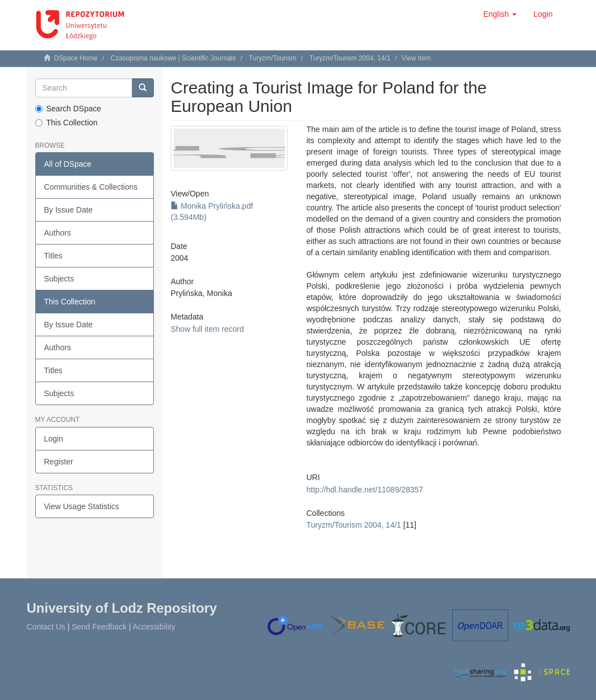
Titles (53, 256)
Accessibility (154, 627)
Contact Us (46, 627)
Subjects (59, 279)
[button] (500, 14)
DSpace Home (76, 58)
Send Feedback (99, 627)
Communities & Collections (91, 187)
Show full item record (207, 329)
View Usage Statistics (82, 506)
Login (54, 439)
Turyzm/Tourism (273, 58)
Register (59, 462)
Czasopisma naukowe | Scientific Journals (173, 58)
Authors (58, 233)
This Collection (67, 123)
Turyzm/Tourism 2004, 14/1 (350, 58)
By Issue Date (69, 210)
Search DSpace (68, 109)
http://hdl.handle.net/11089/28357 (365, 490)
